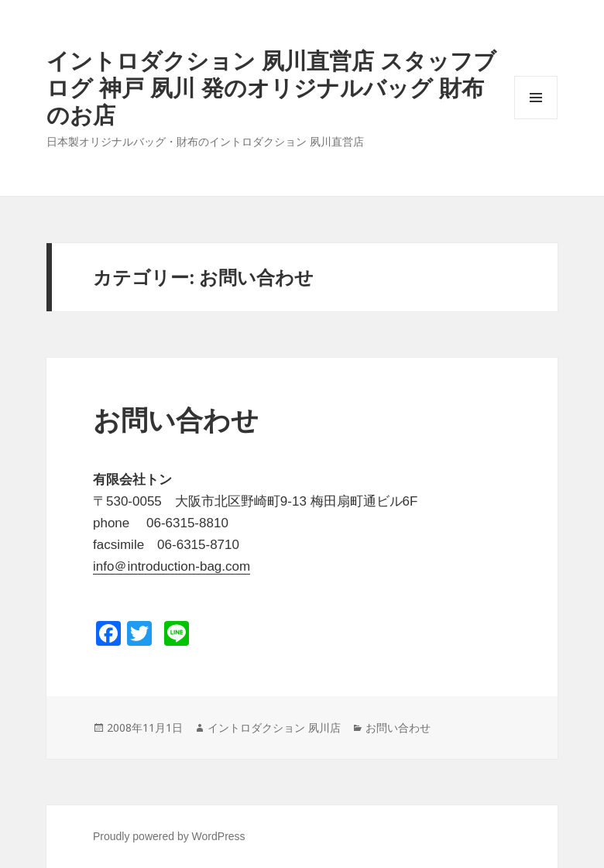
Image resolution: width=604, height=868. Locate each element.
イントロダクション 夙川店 (274, 727)
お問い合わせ (176, 420)
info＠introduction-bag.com (172, 566)
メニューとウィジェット (536, 119)
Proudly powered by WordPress (169, 836)
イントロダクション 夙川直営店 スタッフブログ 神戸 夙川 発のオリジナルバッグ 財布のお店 (271, 87)
